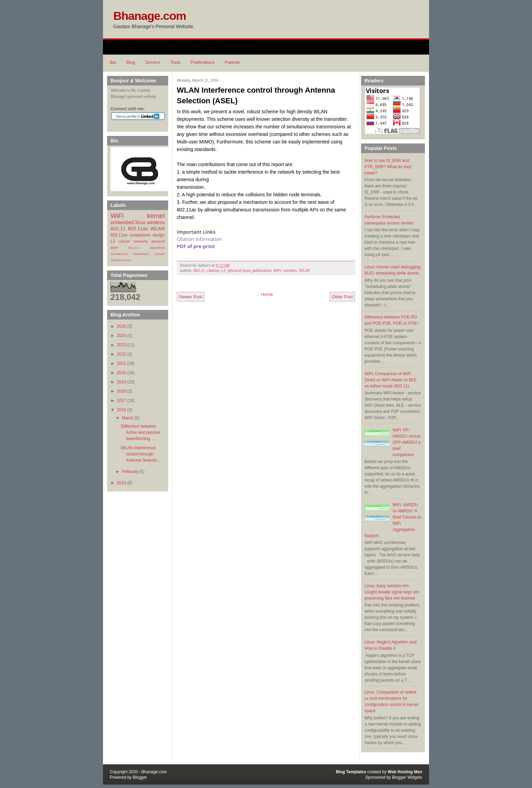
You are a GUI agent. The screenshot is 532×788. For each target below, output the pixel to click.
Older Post (342, 297)
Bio (113, 62)
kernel (156, 216)
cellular (124, 241)
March (128, 418)
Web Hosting (400, 772)
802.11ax (119, 235)
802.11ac (138, 229)
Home (267, 294)
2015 (122, 483)
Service (153, 62)
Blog (131, 62)
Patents (232, 62)
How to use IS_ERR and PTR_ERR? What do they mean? (388, 167)
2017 (122, 401)
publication (262, 270)
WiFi (117, 216)
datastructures (121, 260)
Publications (203, 62)
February (130, 472)
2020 (122, 373)
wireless (156, 222)
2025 (122, 326)
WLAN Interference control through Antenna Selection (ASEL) (256, 95)
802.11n (134, 248)
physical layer (239, 270)
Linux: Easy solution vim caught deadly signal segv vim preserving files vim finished (392, 592)
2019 (122, 382)
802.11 (118, 229)
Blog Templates (351, 772)
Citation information (199, 239)
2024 (122, 336)
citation (213, 270)
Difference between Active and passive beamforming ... (141, 432)
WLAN (158, 229)
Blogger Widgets (407, 777)
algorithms (157, 248)
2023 (122, 345)
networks (141, 241)
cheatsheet (141, 254)
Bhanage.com (150, 16)
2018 (122, 391)
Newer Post (191, 297)
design (159, 235)
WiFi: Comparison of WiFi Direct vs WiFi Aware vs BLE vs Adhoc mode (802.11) (391, 380)
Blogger (140, 777)
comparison (140, 235)
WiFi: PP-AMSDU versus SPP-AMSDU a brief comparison (407, 442)
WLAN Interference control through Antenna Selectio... (141, 454)
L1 (113, 241)
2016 (122, 410)
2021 (122, 363)
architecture (119, 254)
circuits (160, 254)
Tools (175, 62)
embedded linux (128, 222)
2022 (122, 354)
